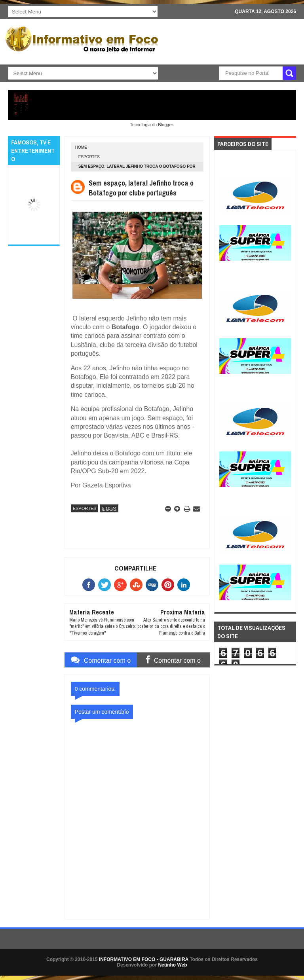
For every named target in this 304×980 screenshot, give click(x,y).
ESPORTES (89, 157)
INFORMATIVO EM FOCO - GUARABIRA (144, 959)
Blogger (165, 125)
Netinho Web (172, 965)
